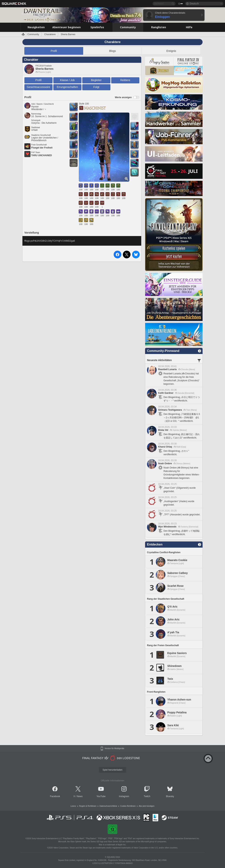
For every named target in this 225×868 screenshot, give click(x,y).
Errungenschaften (67, 87)
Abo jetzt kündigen (147, 806)
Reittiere (125, 80)
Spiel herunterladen (112, 770)
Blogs (112, 51)
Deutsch (194, 4)
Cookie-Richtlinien (128, 806)
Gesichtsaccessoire (38, 87)
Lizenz (73, 806)
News (80, 796)
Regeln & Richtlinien (88, 806)
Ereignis (171, 51)
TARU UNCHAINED (42, 155)
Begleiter (96, 80)
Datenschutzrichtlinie (108, 806)
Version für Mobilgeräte (115, 749)
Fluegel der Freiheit (42, 148)
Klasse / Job (67, 80)
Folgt (96, 87)
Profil (54, 51)
